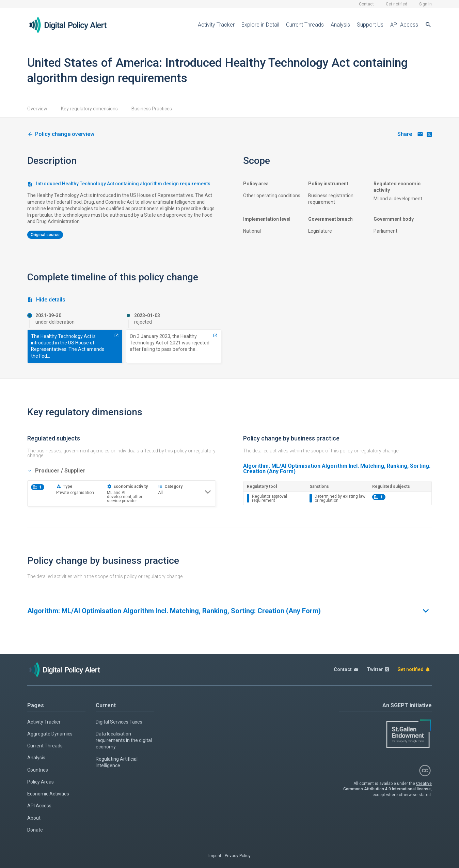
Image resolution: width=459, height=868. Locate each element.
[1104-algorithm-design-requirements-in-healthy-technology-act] (61, 134)
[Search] (428, 25)
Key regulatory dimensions (89, 109)
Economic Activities (48, 794)
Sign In (425, 4)
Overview (37, 109)
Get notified (397, 4)
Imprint (215, 856)
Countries (38, 770)
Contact (366, 4)
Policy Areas (41, 782)
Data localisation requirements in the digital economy (124, 740)
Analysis (340, 25)
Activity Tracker (216, 25)
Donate (35, 830)
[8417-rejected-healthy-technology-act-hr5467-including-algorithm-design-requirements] (215, 336)
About (34, 818)
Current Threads (305, 25)
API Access (404, 25)
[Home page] (73, 25)
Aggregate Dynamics (50, 734)
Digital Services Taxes (119, 722)
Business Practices (152, 109)
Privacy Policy (238, 856)
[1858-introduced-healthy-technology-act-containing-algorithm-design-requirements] (116, 336)
